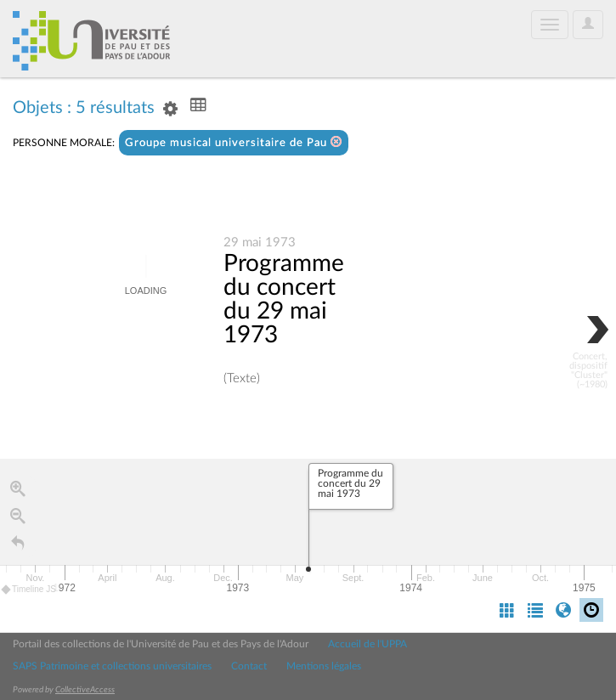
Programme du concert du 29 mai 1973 (284, 300)
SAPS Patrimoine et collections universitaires (112, 666)
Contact (249, 666)
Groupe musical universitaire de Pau (234, 142)
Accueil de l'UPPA (367, 644)
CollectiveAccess (85, 690)
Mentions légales (324, 666)
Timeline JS (29, 590)
